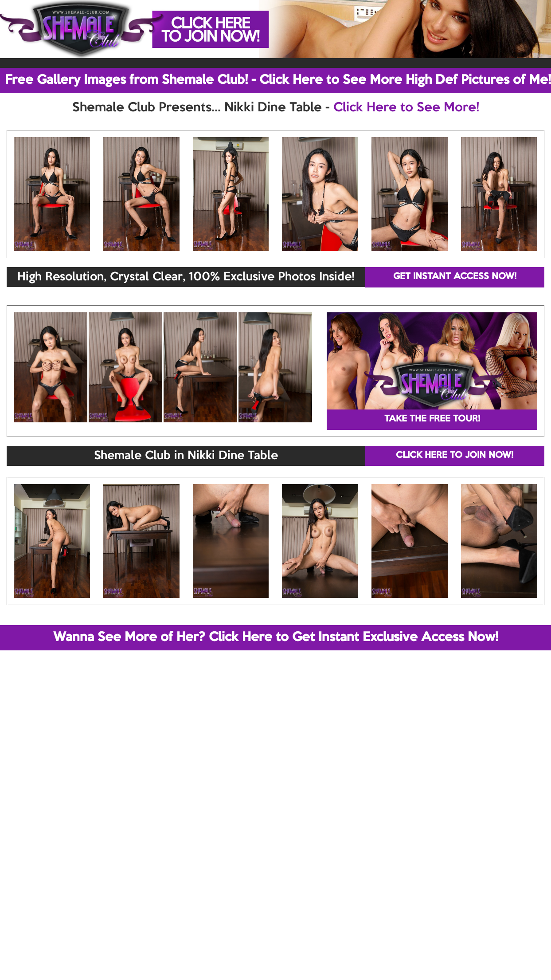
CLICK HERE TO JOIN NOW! (455, 456)
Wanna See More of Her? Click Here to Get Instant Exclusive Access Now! (276, 638)
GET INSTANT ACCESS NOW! (455, 277)
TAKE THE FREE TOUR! (432, 419)
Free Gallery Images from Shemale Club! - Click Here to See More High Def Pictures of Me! (278, 80)
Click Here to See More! (406, 108)
